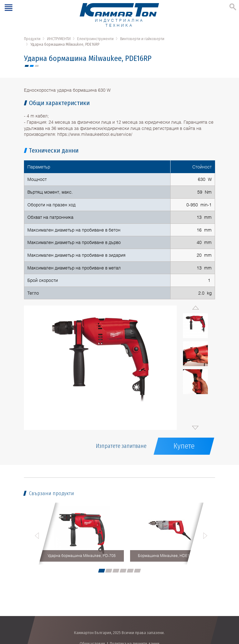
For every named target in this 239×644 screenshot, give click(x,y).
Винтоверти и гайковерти (142, 39)
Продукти (32, 39)
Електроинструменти (95, 39)
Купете (184, 446)
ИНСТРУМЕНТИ (59, 39)
